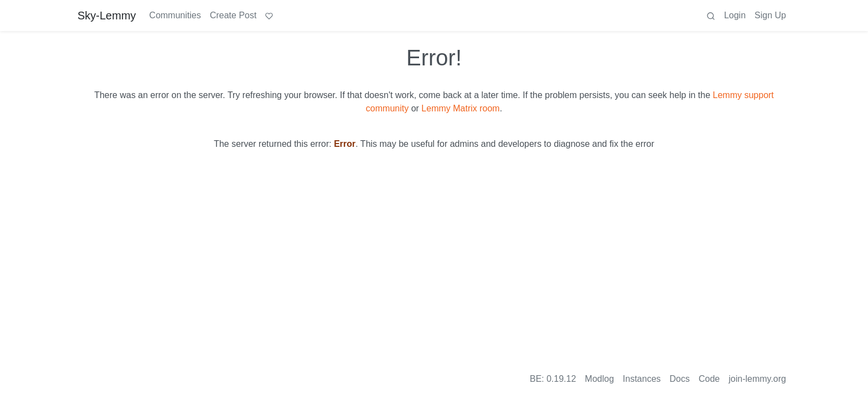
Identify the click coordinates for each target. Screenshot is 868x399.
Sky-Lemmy (107, 16)
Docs (680, 379)
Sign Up (770, 15)
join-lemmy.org (757, 379)
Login (735, 15)
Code (709, 379)
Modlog (600, 379)
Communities (175, 15)
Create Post (233, 15)
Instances (642, 379)
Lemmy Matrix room (460, 108)
